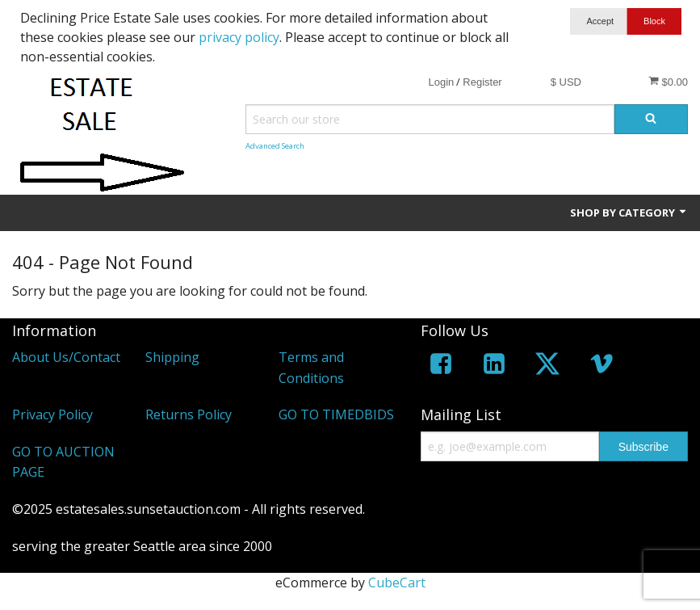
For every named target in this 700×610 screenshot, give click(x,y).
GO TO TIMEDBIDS (336, 414)
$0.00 (668, 82)
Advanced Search (275, 146)
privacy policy (239, 37)
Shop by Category (629, 212)
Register (482, 82)
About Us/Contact (66, 357)
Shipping (172, 357)
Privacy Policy (52, 414)
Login (441, 82)
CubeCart (397, 583)
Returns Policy (189, 414)
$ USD (566, 82)
